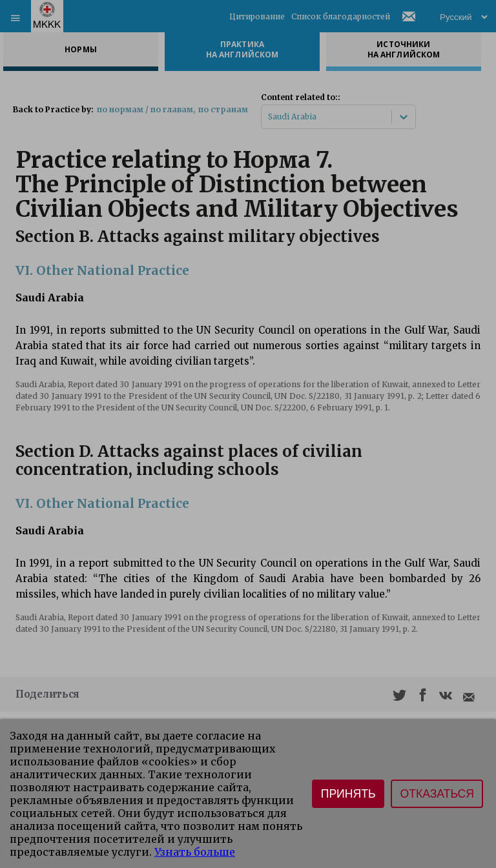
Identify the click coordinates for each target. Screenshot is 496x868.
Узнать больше (195, 852)
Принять (348, 794)
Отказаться (437, 794)
